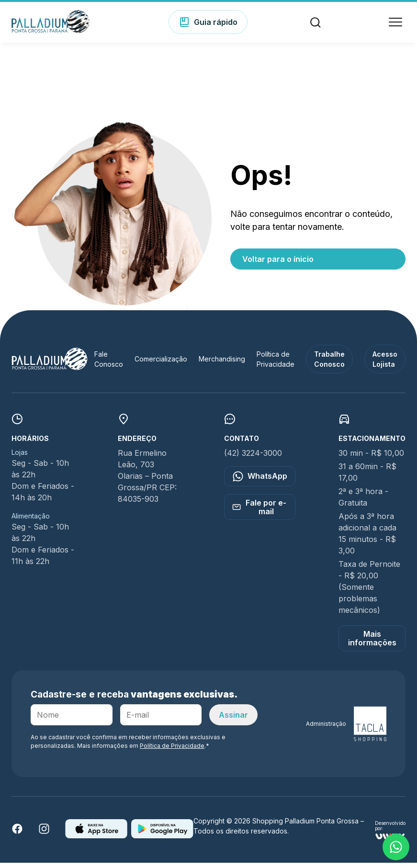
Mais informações (372, 643)
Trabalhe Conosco (329, 364)
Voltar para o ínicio (278, 264)
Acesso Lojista (385, 364)
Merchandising (222, 364)
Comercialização (161, 364)
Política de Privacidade (172, 751)
